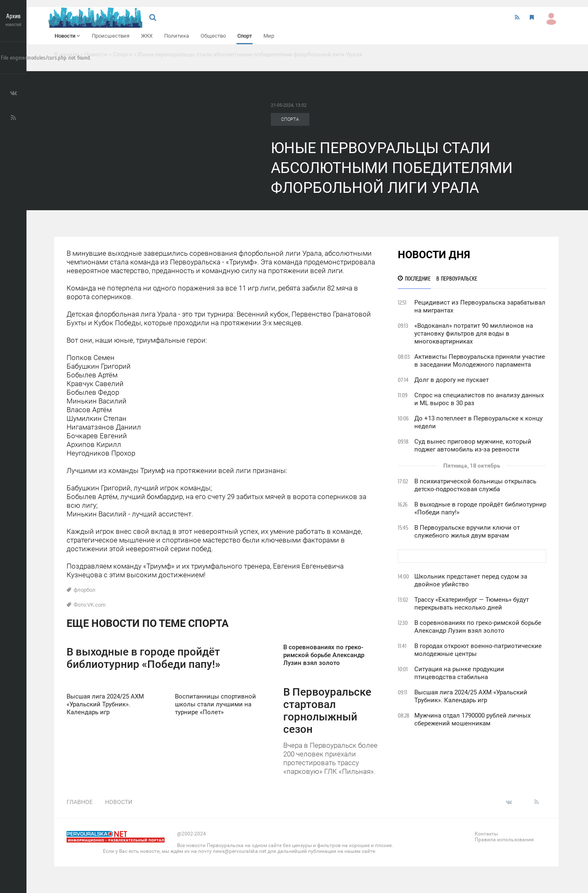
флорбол (85, 590)
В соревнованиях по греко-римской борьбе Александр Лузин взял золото (478, 627)
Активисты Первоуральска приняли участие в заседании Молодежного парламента (480, 361)
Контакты (486, 834)
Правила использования (504, 840)
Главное (80, 802)
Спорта (123, 54)
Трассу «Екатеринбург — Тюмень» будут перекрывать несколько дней (472, 604)
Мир (269, 36)
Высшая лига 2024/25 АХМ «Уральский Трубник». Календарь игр (471, 696)
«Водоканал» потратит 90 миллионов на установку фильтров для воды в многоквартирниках (474, 334)
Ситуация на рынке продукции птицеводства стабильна (459, 673)
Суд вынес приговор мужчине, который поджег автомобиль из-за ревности (473, 445)
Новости (67, 36)
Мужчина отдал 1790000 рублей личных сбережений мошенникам (472, 719)
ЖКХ (147, 36)
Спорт (245, 36)
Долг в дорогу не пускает (452, 380)
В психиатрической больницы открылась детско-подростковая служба (475, 485)
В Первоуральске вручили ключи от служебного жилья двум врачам (467, 532)
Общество (213, 36)
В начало (67, 54)
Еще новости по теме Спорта (148, 623)
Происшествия (111, 36)
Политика (177, 36)
